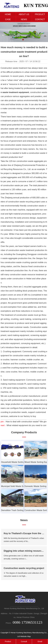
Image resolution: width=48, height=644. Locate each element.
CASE (8, 19)
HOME (8, 14)
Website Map (25, 636)
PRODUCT (40, 14)
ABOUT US (24, 14)
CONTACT (40, 19)
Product (8, 641)
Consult (24, 641)
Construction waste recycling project (24, 568)
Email (40, 641)
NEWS (24, 19)
